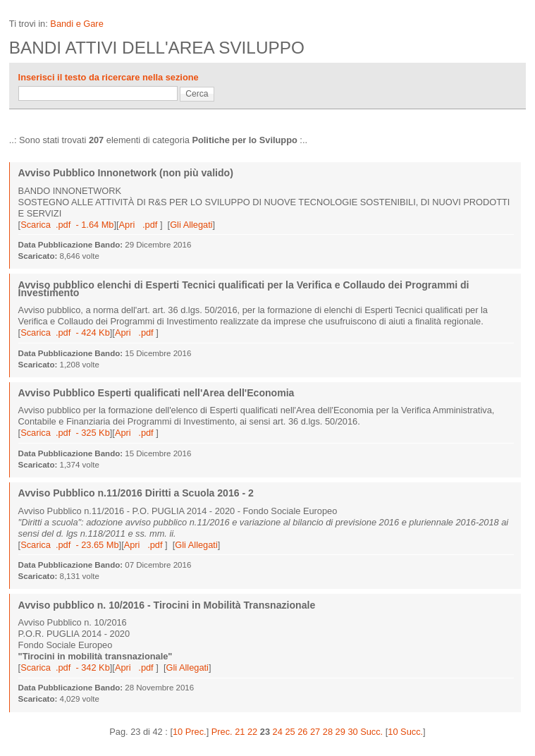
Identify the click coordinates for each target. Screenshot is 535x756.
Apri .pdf (140, 225)
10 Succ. (405, 732)
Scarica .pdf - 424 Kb (65, 333)
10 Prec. (190, 732)
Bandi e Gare (76, 24)
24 (278, 732)
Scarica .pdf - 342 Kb (65, 667)
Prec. (222, 732)
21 (240, 732)
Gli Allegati (191, 225)
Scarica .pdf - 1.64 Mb (67, 225)
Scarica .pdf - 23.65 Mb (69, 545)
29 (340, 732)
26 (302, 732)
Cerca (197, 94)
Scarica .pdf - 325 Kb (65, 433)
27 (315, 732)
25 (290, 732)
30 (352, 732)
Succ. (371, 732)
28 (328, 732)
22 (252, 732)
